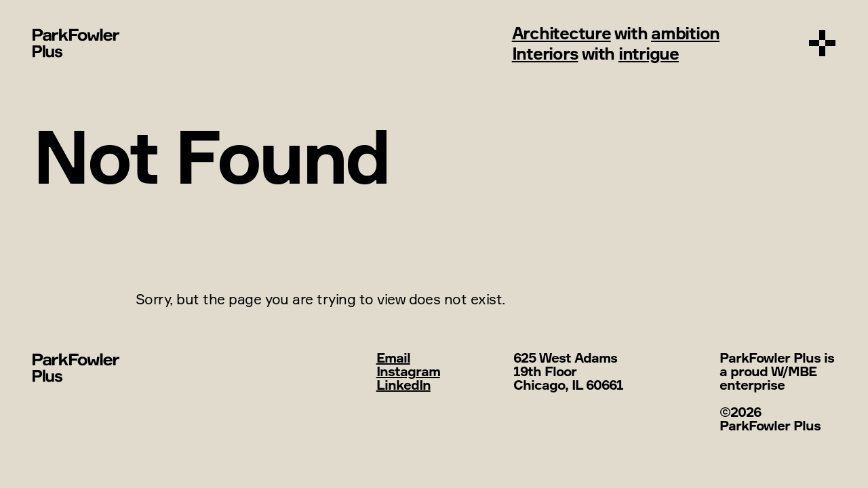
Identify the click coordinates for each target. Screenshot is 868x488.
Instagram (408, 371)
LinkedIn (403, 385)
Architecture (561, 33)
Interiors (545, 53)
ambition (685, 33)
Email (393, 358)
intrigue (649, 53)
